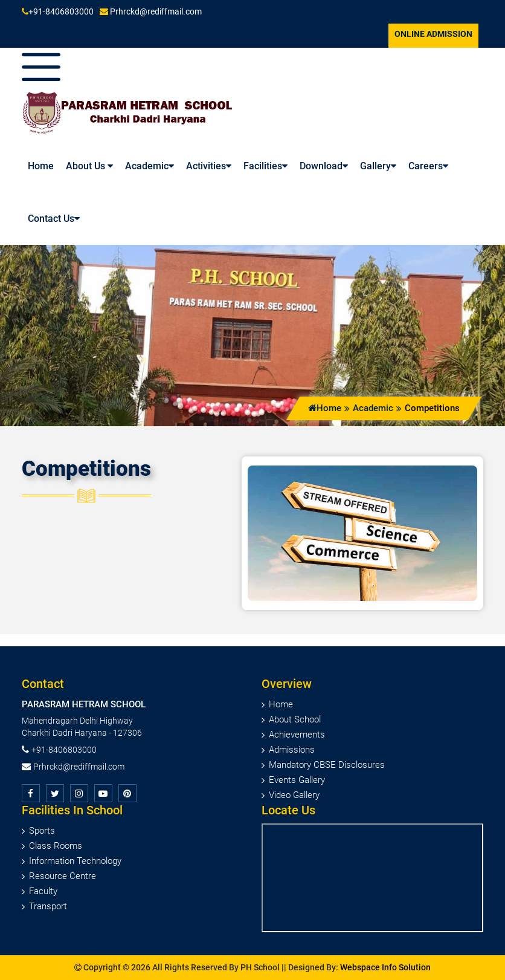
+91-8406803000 (58, 11)
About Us (89, 166)
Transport (48, 906)
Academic (150, 166)
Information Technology (75, 861)
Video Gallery (294, 795)
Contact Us (54, 219)
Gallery (378, 166)
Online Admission (433, 34)
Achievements (297, 735)
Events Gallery (297, 780)
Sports (42, 831)
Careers (428, 166)
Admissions (292, 750)
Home (325, 408)
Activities (209, 166)
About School (295, 719)
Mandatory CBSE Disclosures (327, 765)
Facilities (265, 166)
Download (324, 166)
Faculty (43, 891)
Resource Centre (63, 876)
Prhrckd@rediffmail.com (151, 11)
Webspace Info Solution (385, 967)
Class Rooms (56, 846)
